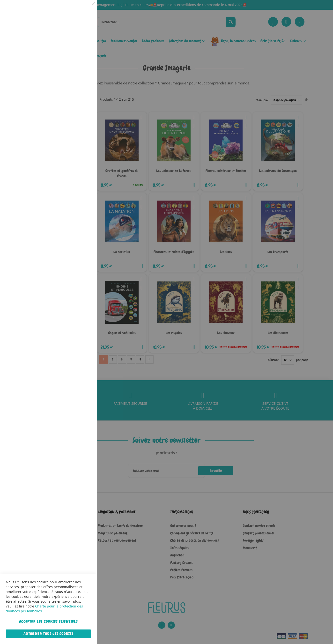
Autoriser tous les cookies (48, 634)
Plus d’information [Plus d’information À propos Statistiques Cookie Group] (78, 101)
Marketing (83, 122)
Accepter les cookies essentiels (48, 622)
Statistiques (83, 66)
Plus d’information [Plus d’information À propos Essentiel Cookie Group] (78, 45)
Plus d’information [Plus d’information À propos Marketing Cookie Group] (78, 152)
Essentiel (83, 10)
